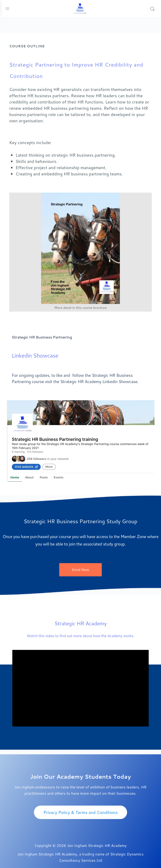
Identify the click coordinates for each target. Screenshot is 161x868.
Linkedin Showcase (35, 355)
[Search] (152, 9)
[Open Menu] (7, 8)
